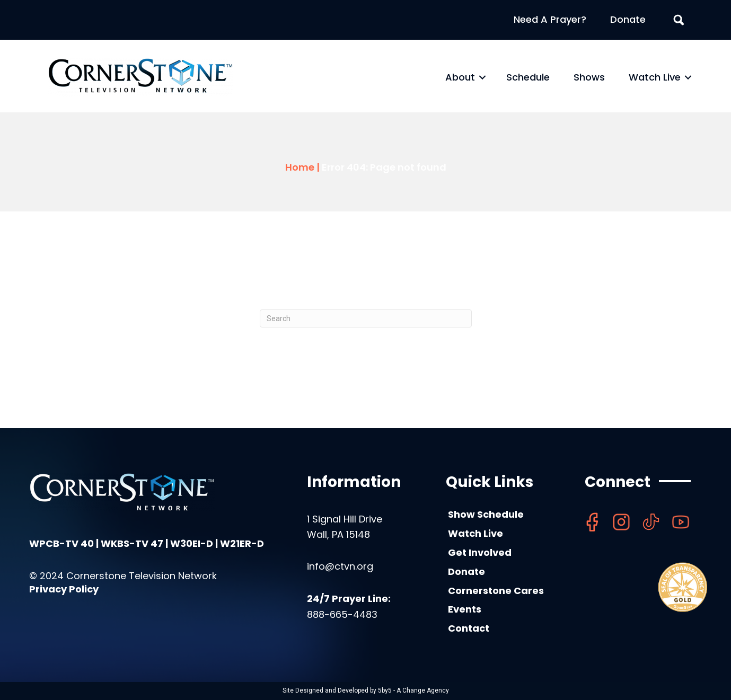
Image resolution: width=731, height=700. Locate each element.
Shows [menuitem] (589, 77)
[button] (482, 77)
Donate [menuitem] (628, 19)
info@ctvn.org (340, 566)
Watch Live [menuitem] (655, 77)
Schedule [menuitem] (528, 77)
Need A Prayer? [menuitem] (550, 19)
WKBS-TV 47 (132, 543)
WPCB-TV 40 (61, 543)
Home (300, 167)
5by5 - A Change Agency (413, 690)
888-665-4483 (342, 614)
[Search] (366, 318)
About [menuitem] (460, 77)
